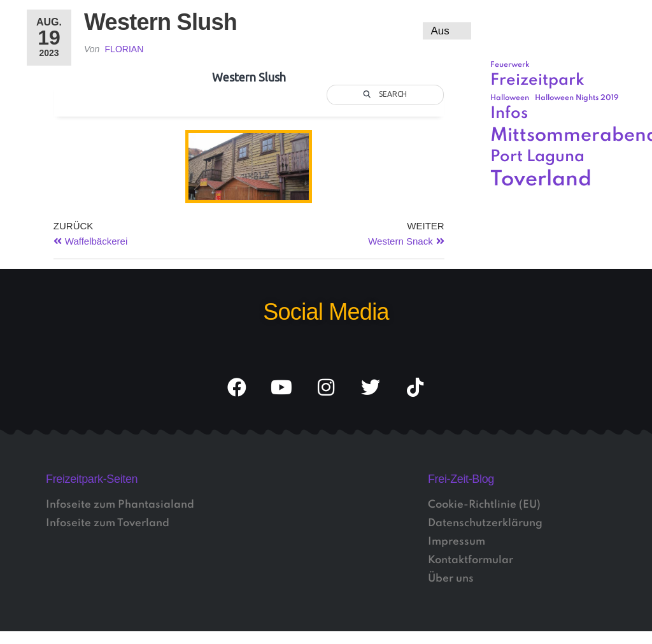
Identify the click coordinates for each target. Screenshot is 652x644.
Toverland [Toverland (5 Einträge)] (541, 180)
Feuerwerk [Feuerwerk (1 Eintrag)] (510, 65)
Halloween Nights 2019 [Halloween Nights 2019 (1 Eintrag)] (577, 98)
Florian (124, 49)
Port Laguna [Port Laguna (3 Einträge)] (537, 157)
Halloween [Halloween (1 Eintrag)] (510, 98)
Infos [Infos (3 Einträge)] (509, 114)
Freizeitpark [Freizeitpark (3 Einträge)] (537, 81)
